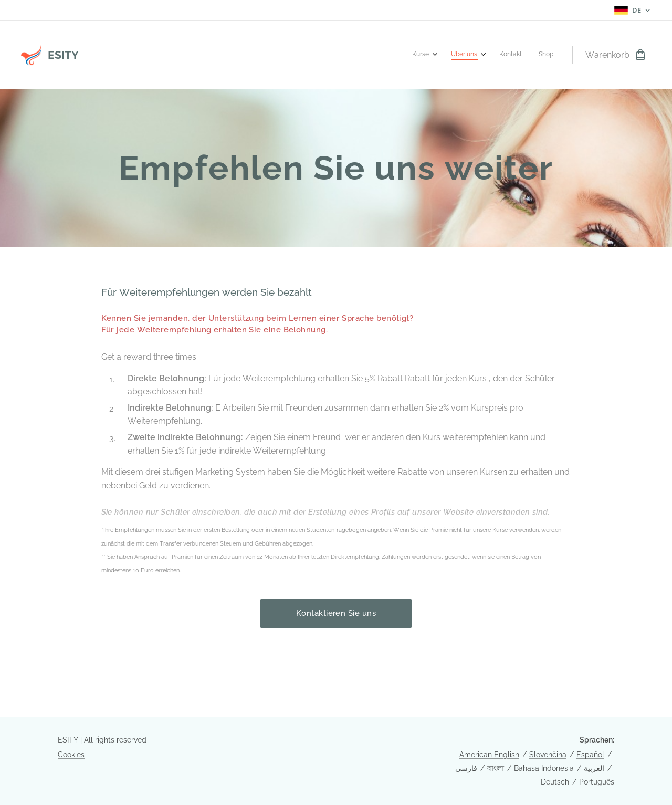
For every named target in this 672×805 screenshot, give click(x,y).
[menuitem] (498, 55)
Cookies (71, 755)
